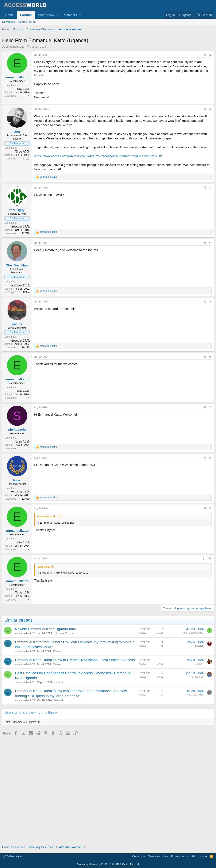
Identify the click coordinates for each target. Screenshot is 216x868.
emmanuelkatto (15, 67)
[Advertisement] (79, 44)
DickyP (200, 768)
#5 (210, 405)
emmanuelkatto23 (25, 737)
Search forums (27, 22)
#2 (210, 185)
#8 (210, 562)
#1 (210, 75)
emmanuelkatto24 (25, 755)
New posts (9, 22)
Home (9, 15)
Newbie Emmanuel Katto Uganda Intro (46, 733)
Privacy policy (179, 857)
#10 (209, 663)
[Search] (204, 15)
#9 (210, 612)
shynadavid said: (47, 620)
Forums (26, 15)
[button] (58, 15)
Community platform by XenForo (108, 864)
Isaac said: (43, 671)
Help (194, 857)
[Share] (205, 75)
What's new (46, 15)
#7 (210, 511)
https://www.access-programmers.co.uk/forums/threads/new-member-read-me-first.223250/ (98, 232)
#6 (210, 461)
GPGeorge (198, 781)
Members (70, 15)
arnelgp (199, 750)
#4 (210, 347)
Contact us (139, 857)
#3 (210, 263)
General (57, 755)
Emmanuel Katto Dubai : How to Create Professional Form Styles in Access (75, 764)
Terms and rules (158, 857)
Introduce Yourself (64, 737)
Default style (12, 857)
